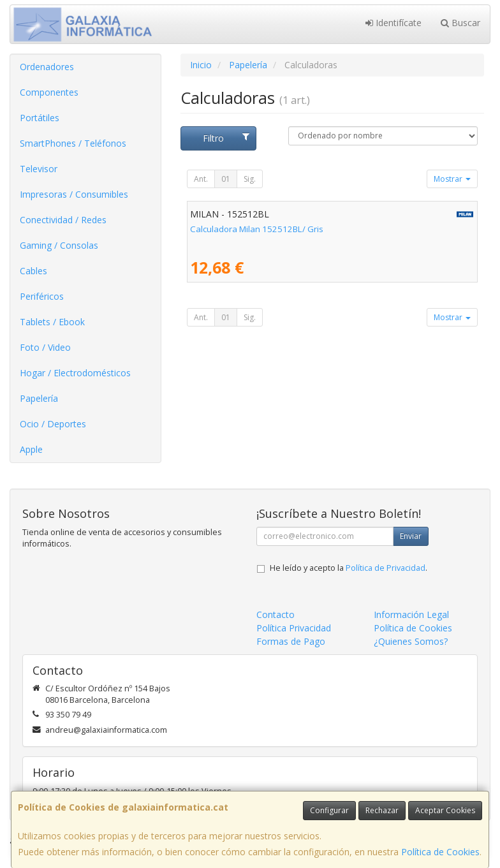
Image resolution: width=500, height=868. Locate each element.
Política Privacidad (294, 628)
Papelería (39, 398)
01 (226, 179)
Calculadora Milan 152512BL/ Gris (257, 229)
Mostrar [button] (452, 179)
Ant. (201, 179)
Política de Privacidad (386, 568)
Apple (31, 449)
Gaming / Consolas (59, 245)
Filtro (226, 138)
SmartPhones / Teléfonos (73, 143)
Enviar (411, 536)
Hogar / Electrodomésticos (75, 373)
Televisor (39, 169)
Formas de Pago (291, 641)
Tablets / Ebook (52, 322)
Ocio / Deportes (53, 424)
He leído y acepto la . (349, 568)
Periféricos (42, 296)
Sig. (250, 179)
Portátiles (40, 118)
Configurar (329, 810)
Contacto (276, 614)
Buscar (460, 23)
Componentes (49, 92)
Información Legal (411, 614)
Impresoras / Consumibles (74, 194)
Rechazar (382, 810)
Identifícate (393, 23)
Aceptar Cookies (445, 810)
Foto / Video (45, 347)
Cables (33, 271)
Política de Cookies (440, 852)
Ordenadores (47, 67)
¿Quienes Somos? (411, 641)
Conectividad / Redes (63, 220)
